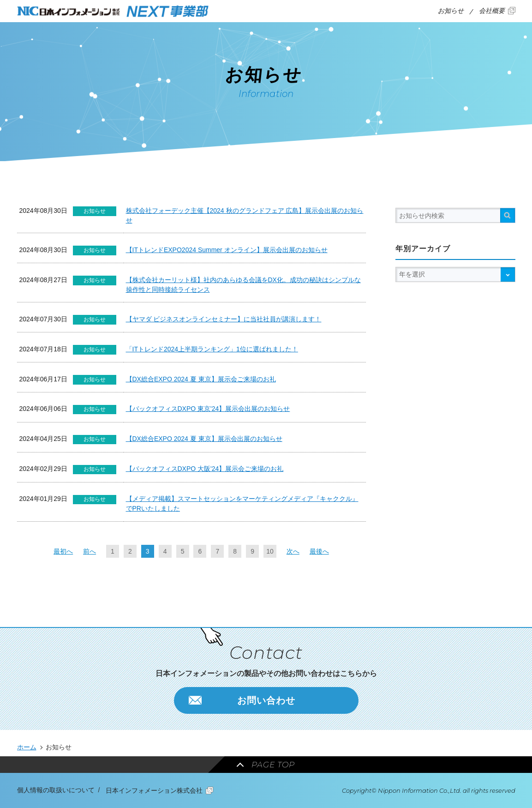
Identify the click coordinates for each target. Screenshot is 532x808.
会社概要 (492, 11)
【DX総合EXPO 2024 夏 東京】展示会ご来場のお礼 (201, 379)
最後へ (319, 551)
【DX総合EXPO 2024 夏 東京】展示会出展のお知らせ (204, 439)
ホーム (27, 747)
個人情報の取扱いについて (56, 790)
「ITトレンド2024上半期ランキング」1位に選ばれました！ (212, 349)
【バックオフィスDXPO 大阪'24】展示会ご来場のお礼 (205, 469)
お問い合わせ (266, 700)
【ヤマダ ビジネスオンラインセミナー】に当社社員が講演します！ (224, 319)
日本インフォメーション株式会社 (154, 790)
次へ (293, 551)
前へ (90, 551)
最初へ (63, 551)
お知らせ (451, 11)
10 (270, 551)
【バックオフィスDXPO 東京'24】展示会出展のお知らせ (208, 409)
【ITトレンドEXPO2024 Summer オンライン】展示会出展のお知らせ (227, 250)
